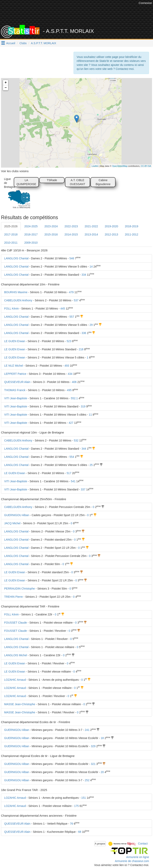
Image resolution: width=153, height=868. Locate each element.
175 (76, 806)
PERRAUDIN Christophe (20, 589)
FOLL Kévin (11, 309)
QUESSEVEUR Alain (17, 382)
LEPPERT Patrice (15, 374)
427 (71, 423)
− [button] (6, 88)
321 (93, 764)
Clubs (23, 43)
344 (84, 449)
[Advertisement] (79, 15)
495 (69, 390)
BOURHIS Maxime (16, 292)
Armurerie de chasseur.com (132, 861)
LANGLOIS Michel (16, 655)
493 (67, 366)
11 (90, 415)
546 (72, 258)
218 (81, 349)
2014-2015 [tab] (71, 234)
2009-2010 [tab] (31, 243)
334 (84, 275)
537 (76, 300)
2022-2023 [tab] (71, 226)
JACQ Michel (12, 523)
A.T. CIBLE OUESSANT (77, 182)
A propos (100, 844)
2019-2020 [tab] (111, 226)
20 (102, 772)
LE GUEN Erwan (15, 341)
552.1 (74, 398)
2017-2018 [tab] (11, 234)
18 (102, 738)
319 (83, 406)
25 (91, 465)
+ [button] (6, 83)
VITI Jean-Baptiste (16, 398)
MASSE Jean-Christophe (20, 704)
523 (69, 341)
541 (73, 481)
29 (91, 325)
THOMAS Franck (15, 390)
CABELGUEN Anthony (18, 300)
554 (72, 457)
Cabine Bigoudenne (103, 182)
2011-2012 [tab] (132, 234)
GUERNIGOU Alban (17, 515)
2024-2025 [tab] (31, 226)
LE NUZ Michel (14, 366)
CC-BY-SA (146, 166)
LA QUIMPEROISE (26, 182)
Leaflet (95, 166)
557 (72, 317)
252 (87, 780)
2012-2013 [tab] (111, 234)
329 (93, 746)
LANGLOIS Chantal (16, 258)
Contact (143, 843)
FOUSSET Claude (16, 623)
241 (87, 730)
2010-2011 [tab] (11, 243)
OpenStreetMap (120, 166)
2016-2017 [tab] (31, 234)
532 (76, 440)
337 (83, 489)
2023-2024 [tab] (51, 226)
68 (80, 832)
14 (91, 267)
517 (69, 473)
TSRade (52, 180)
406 (74, 382)
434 (70, 374)
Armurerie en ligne (138, 857)
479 (71, 292)
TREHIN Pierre (13, 597)
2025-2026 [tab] (11, 226)
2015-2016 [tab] (51, 234)
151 (84, 798)
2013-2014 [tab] (91, 234)
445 (63, 309)
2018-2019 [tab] (132, 226)
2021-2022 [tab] (91, 226)
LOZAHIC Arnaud (15, 680)
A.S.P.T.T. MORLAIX (44, 43)
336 (84, 333)
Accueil (11, 43)
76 (72, 824)
